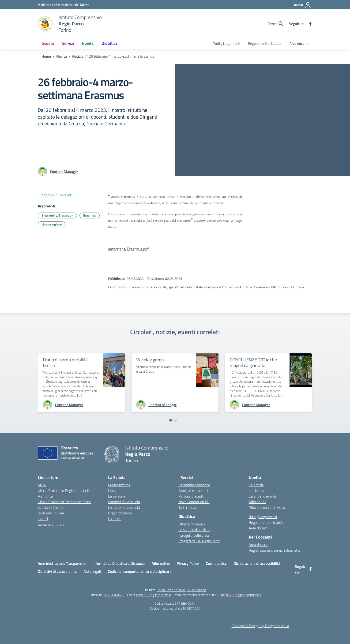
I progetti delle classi (194, 535)
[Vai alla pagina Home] (46, 56)
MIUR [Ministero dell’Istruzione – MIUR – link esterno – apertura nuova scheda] (42, 485)
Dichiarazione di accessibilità (257, 563)
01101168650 (114, 595)
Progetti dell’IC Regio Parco (199, 541)
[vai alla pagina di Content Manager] (64, 172)
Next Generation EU (194, 502)
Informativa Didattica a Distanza (119, 563)
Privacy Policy (188, 563)
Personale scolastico (194, 485)
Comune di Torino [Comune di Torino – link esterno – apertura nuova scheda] (51, 524)
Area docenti (299, 43)
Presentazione (119, 485)
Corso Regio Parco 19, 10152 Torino (181, 590)
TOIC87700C (191, 608)
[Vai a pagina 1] (171, 420)
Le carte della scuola (124, 507)
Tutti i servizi (188, 507)
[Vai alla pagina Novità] (62, 56)
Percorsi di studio (191, 496)
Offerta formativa (192, 524)
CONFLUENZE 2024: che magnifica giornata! (253, 362)
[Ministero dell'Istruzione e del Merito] (64, 5)
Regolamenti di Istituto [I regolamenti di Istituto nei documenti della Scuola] (265, 43)
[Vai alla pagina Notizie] (78, 56)
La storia (115, 519)
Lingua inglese (52, 224)
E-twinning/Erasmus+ (57, 215)
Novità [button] (88, 43)
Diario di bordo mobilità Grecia (65, 362)
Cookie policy (216, 563)
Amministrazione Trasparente (62, 563)
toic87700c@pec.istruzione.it (241, 595)
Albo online (258, 502)
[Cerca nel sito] (275, 24)
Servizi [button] (68, 43)
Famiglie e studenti (193, 490)
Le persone (117, 496)
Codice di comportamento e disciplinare (140, 571)
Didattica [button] (109, 43)
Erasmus (90, 215)
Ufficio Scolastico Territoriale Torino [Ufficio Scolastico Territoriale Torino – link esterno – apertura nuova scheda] (64, 502)
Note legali (92, 571)
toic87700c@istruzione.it (154, 595)
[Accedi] (303, 5)
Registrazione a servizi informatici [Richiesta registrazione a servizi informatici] (275, 550)
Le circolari (257, 490)
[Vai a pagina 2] (176, 420)
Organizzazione (120, 513)
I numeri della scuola (124, 502)
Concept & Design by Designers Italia (260, 626)
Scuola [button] (48, 43)
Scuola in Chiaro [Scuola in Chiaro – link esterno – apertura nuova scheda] (50, 507)
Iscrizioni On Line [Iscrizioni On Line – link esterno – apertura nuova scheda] (51, 513)
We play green (150, 360)
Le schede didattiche (194, 530)
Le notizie (256, 485)
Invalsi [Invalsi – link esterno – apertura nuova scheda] (43, 519)
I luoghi (114, 490)
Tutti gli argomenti (227, 43)
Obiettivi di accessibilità (57, 571)
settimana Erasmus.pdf (128, 249)
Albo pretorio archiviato (267, 507)
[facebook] (310, 24)
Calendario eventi (262, 496)
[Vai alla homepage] (45, 24)
